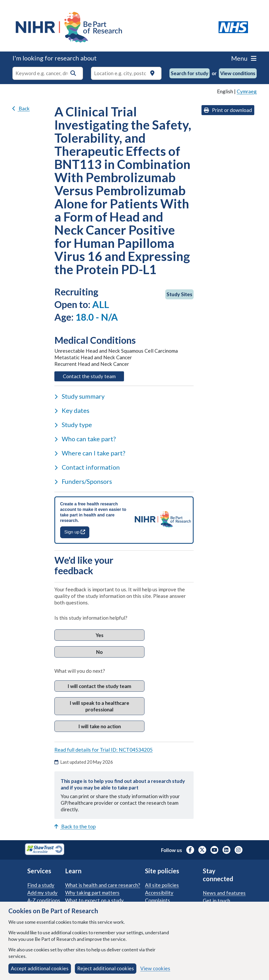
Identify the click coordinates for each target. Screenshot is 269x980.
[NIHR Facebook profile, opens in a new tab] (190, 850)
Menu (244, 58)
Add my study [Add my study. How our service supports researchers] (42, 893)
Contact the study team (93, 376)
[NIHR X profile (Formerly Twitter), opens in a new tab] (202, 850)
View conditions (238, 73)
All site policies (162, 885)
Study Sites (179, 294)
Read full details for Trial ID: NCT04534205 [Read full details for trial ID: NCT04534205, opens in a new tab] (104, 750)
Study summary (79, 396)
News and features (224, 893)
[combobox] (48, 73)
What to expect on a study (94, 900)
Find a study (41, 885)
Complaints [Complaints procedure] (157, 900)
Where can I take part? (90, 453)
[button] (73, 73)
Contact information (87, 467)
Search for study (190, 73)
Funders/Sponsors (83, 481)
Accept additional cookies (40, 968)
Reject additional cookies (106, 968)
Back (21, 108)
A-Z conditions (44, 900)
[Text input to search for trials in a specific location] (126, 73)
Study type (73, 425)
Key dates (72, 410)
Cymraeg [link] (247, 91)
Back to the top (75, 826)
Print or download (228, 110)
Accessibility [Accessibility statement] (159, 893)
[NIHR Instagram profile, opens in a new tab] (239, 850)
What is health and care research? (103, 885)
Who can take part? (85, 439)
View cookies (155, 968)
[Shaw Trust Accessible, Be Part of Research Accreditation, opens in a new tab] (45, 850)
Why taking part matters (92, 893)
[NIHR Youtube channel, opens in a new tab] (214, 850)
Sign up (75, 532)
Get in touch (216, 901)
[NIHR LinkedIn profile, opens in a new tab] (226, 850)
